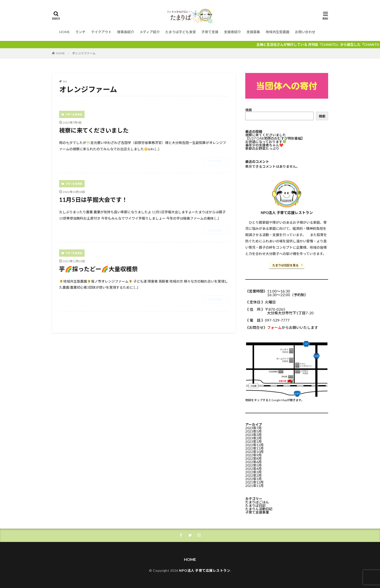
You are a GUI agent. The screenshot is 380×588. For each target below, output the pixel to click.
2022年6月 (253, 462)
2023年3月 (253, 435)
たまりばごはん (257, 502)
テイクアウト (101, 32)
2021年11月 (254, 486)
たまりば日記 (255, 505)
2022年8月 (253, 458)
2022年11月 (254, 448)
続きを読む (216, 161)
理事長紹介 (126, 32)
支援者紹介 (232, 32)
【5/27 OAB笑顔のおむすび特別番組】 (275, 138)
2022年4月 (253, 469)
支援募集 (253, 32)
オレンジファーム (84, 53)
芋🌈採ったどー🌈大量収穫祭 (98, 269)
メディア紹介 (150, 32)
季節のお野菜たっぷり (262, 148)
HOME (64, 32)
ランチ (80, 32)
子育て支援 (210, 32)
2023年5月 (253, 431)
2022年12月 (254, 445)
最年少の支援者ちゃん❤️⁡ (264, 145)
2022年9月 (253, 455)
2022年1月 (253, 479)
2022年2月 (253, 475)
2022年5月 (253, 465)
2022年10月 (254, 452)
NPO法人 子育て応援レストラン (205, 570)
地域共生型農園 (277, 32)
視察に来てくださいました (94, 130)
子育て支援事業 (74, 114)
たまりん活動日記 (259, 509)
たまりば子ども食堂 (181, 32)
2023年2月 (253, 438)
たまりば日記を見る (285, 265)
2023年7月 (253, 428)
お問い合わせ (305, 32)
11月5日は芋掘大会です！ (93, 200)
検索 (249, 110)
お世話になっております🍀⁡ (266, 142)
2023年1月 (253, 441)
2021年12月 (254, 482)
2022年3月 (253, 472)
